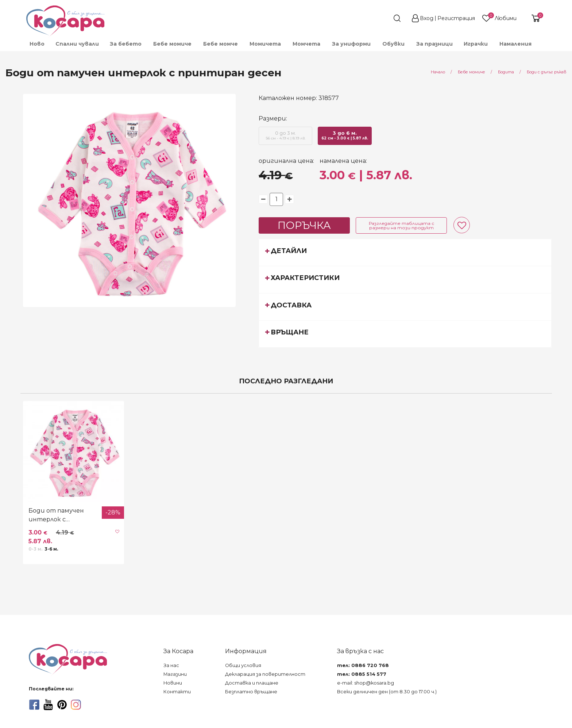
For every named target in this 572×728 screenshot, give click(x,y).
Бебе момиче (172, 44)
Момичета (265, 44)
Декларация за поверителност (265, 674)
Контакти (177, 692)
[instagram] (76, 705)
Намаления (515, 44)
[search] (384, 18)
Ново (37, 44)
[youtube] (48, 705)
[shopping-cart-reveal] (533, 18)
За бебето (126, 44)
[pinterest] (62, 705)
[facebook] (34, 705)
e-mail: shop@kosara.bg (366, 683)
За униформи (351, 44)
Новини (173, 683)
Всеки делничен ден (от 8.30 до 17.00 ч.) (387, 692)
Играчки (476, 44)
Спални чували (77, 44)
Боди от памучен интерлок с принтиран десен (57, 516)
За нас (171, 665)
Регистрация (456, 18)
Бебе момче (221, 44)
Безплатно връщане (251, 692)
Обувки (393, 44)
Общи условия (243, 665)
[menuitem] (37, 44)
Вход (427, 18)
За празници (434, 44)
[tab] (405, 252)
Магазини (175, 674)
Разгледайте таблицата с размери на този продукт (401, 225)
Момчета (306, 44)
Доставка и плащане (252, 683)
